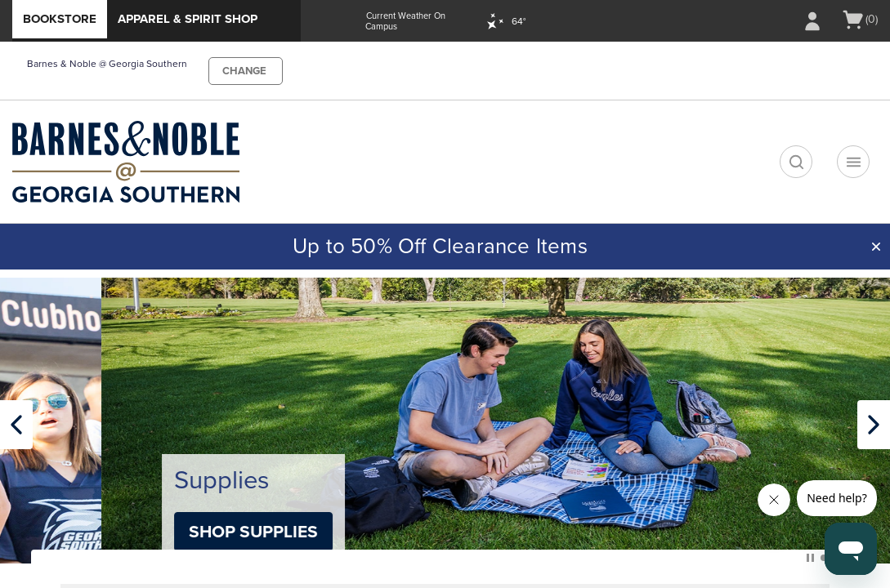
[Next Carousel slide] (874, 425)
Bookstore (60, 19)
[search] (796, 162)
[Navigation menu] (853, 162)
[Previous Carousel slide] (16, 425)
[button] (876, 247)
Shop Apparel (148, 532)
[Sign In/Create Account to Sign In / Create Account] (812, 21)
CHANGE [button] (244, 71)
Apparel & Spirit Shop (188, 19)
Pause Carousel (810, 558)
